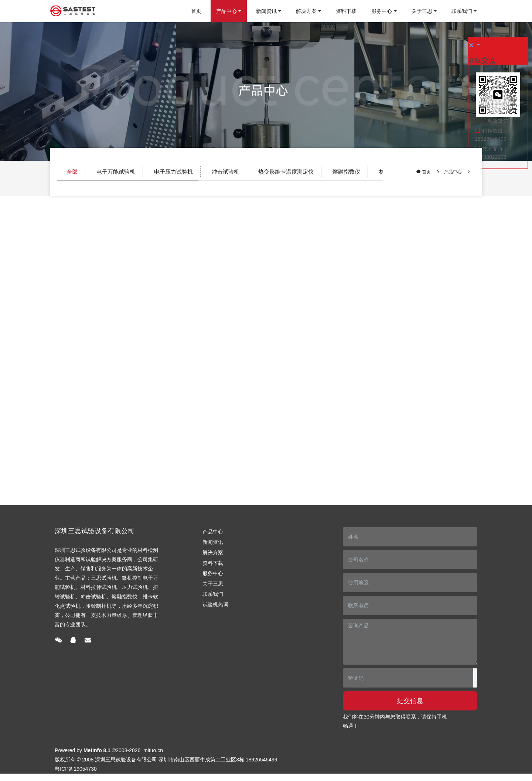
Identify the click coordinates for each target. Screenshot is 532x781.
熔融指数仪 (346, 172)
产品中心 (453, 172)
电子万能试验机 (116, 172)
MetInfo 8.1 (97, 750)
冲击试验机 (226, 172)
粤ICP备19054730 (76, 769)
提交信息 (410, 701)
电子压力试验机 (173, 172)
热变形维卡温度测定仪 (286, 172)
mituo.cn (153, 750)
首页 (196, 11)
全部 (72, 172)
